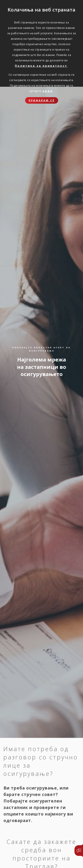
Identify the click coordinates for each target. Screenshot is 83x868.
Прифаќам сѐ (42, 100)
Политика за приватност (41, 66)
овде (48, 91)
